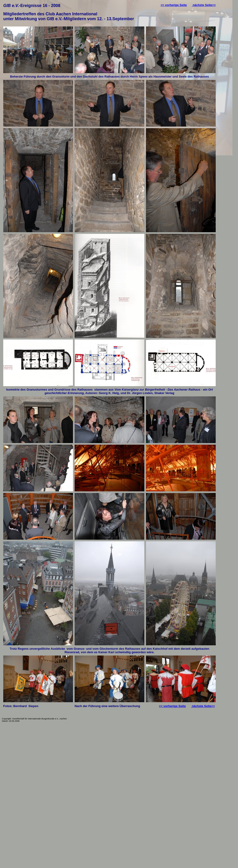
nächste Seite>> (204, 5)
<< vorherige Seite (174, 5)
